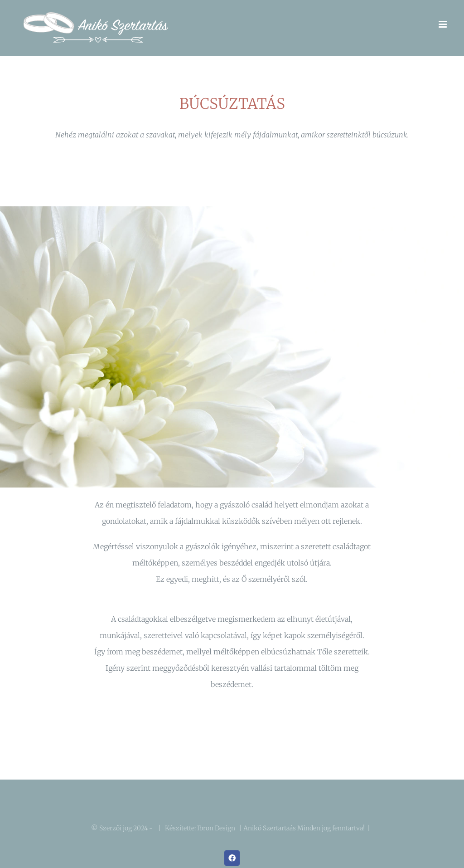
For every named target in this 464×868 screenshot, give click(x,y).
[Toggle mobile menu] (443, 24)
